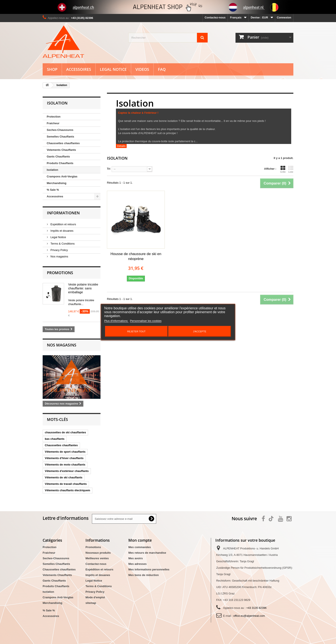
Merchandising (57, 183)
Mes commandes (140, 547)
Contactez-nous (215, 17)
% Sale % (53, 190)
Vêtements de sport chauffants (65, 452)
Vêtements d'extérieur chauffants (67, 471)
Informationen (63, 213)
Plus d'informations (116, 321)
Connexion (284, 17)
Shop (52, 69)
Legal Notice (113, 69)
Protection (54, 117)
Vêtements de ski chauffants (64, 477)
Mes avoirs (136, 558)
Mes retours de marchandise (147, 553)
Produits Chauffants (60, 163)
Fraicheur (53, 123)
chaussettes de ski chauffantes (65, 432)
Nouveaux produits (98, 553)
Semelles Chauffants (60, 137)
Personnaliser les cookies (146, 321)
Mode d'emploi (95, 597)
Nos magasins (59, 256)
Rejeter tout (136, 331)
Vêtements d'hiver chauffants (64, 458)
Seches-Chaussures (60, 130)
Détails (121, 146)
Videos (142, 69)
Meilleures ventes (97, 558)
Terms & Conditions (62, 244)
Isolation (52, 170)
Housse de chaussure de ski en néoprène (136, 256)
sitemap (91, 603)
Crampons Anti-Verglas (62, 176)
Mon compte (140, 540)
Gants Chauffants (58, 156)
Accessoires (79, 69)
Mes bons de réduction (144, 575)
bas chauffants (55, 439)
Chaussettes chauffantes (63, 143)
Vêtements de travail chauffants (66, 484)
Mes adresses (137, 564)
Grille (283, 169)
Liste (291, 169)
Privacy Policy (59, 250)
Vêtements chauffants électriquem (67, 490)
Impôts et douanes (62, 231)
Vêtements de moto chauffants (65, 465)
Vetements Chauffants (61, 150)
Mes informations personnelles (149, 569)
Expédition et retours (63, 224)
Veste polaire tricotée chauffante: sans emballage (83, 288)
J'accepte (200, 331)
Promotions (60, 273)
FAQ (162, 69)
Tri (109, 169)
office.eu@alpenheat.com (249, 616)
